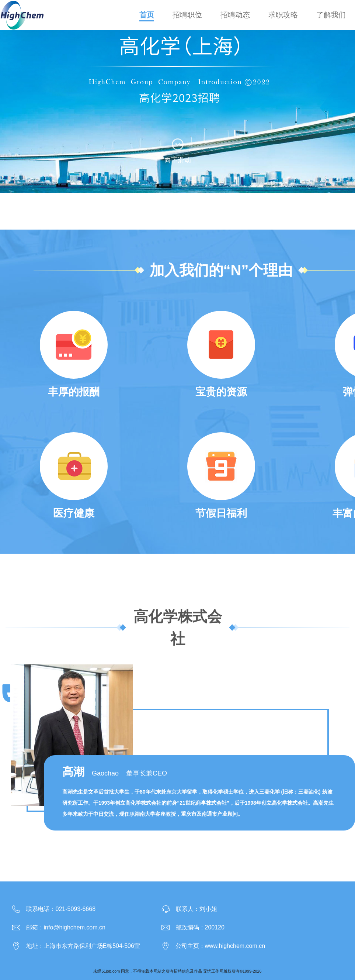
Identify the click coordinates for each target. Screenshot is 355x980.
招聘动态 (235, 15)
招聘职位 (187, 15)
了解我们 (331, 15)
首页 (147, 15)
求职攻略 (283, 15)
